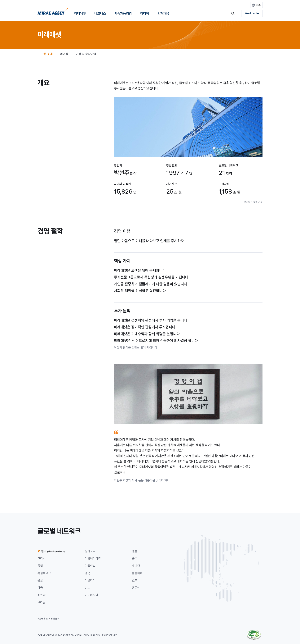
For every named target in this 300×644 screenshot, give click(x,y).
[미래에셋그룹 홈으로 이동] (53, 13)
